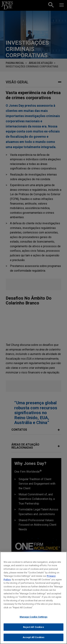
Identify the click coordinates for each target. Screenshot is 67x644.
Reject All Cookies (33, 629)
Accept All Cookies (33, 639)
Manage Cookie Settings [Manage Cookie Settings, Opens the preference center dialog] (34, 619)
